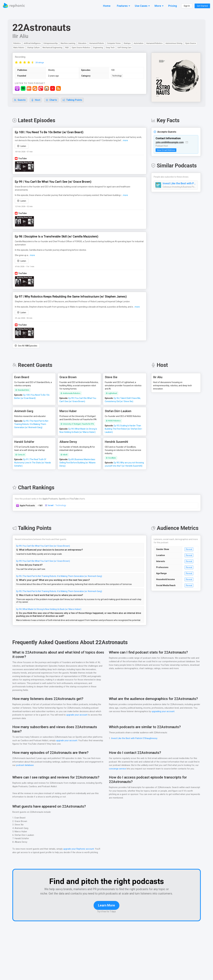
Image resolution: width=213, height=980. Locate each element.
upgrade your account (76, 712)
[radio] (16, 62)
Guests (20, 100)
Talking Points (72, 100)
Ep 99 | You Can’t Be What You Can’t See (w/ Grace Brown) (43, 543)
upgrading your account (177, 708)
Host (36, 100)
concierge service (118, 766)
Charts (51, 100)
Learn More (106, 907)
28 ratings (40, 63)
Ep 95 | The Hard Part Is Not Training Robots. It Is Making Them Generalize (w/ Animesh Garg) (59, 573)
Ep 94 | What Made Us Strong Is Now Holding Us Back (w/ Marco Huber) (49, 606)
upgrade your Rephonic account (79, 846)
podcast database (27, 762)
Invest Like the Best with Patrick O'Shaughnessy (179, 184)
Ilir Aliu (20, 36)
